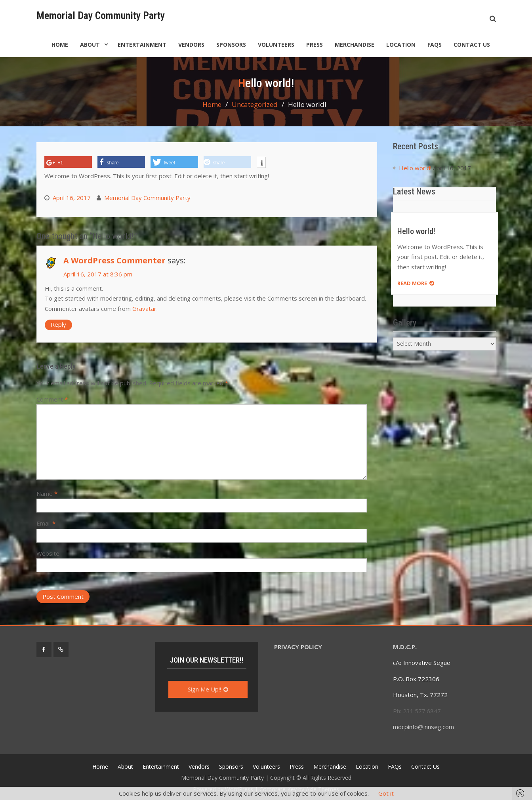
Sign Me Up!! (204, 689)
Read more (412, 283)
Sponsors (231, 45)
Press (315, 45)
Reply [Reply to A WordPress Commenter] (58, 324)
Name (47, 493)
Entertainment (142, 45)
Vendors (191, 45)
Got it (386, 793)
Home (60, 45)
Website (48, 553)
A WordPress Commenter (114, 260)
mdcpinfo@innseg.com (424, 727)
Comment (52, 399)
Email (46, 523)
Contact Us (472, 45)
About (90, 45)
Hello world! (415, 168)
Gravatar (144, 309)
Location (401, 45)
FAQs (435, 45)
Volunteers (276, 45)
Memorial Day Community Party (101, 15)
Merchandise (355, 45)
